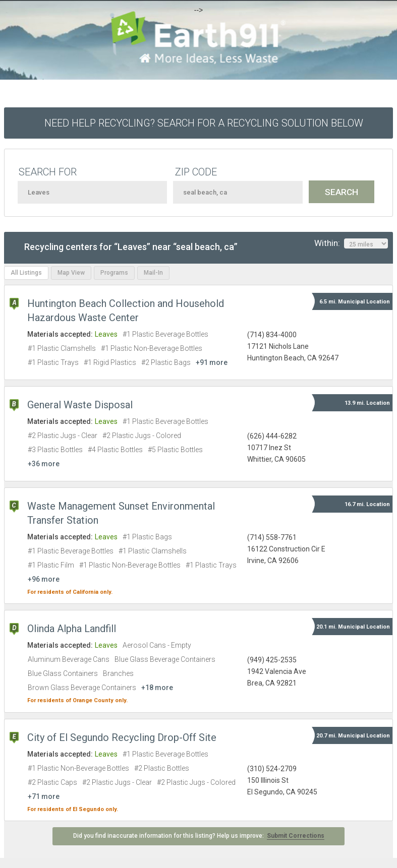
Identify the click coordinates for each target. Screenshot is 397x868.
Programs (114, 273)
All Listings (26, 273)
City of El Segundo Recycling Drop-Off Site (122, 737)
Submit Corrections (296, 836)
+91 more (212, 362)
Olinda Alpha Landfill (72, 629)
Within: (351, 243)
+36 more (44, 464)
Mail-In (153, 273)
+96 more (44, 579)
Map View (71, 273)
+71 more (44, 796)
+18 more (157, 688)
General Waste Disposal (80, 405)
